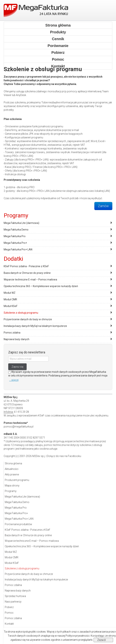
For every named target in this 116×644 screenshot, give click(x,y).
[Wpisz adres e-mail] (28, 359)
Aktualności (12, 469)
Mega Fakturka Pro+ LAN (18, 249)
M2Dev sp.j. (39, 456)
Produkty (58, 32)
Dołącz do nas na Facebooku (64, 456)
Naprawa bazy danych (17, 339)
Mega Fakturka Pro (15, 236)
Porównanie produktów (18, 524)
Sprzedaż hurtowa (15, 596)
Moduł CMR (10, 299)
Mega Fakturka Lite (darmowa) (21, 223)
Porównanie (58, 46)
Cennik (58, 39)
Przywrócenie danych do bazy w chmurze (28, 319)
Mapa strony (12, 486)
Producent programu (17, 480)
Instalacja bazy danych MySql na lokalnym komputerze (35, 326)
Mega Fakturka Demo (16, 230)
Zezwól (101, 640)
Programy (11, 491)
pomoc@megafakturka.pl (19, 427)
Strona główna (58, 25)
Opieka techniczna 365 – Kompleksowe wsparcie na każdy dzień (41, 286)
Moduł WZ (10, 293)
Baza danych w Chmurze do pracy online (27, 273)
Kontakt (9, 624)
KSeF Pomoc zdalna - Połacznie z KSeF (26, 266)
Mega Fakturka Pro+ (15, 243)
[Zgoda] (9, 372)
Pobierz (58, 53)
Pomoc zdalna (12, 333)
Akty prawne (12, 474)
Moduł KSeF (11, 306)
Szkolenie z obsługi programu (21, 313)
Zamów (103, 206)
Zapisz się (17, 367)
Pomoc (58, 59)
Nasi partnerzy (13, 602)
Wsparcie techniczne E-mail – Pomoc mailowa (30, 280)
